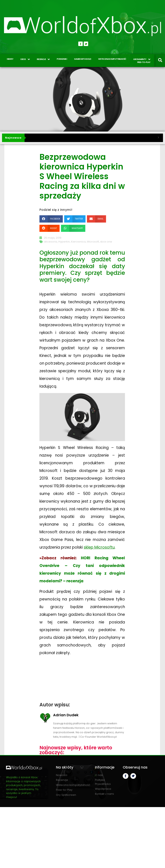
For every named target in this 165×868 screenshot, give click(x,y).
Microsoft (93, 242)
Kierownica (78, 242)
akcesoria (51, 242)
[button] (51, 219)
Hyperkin (64, 242)
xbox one (106, 242)
